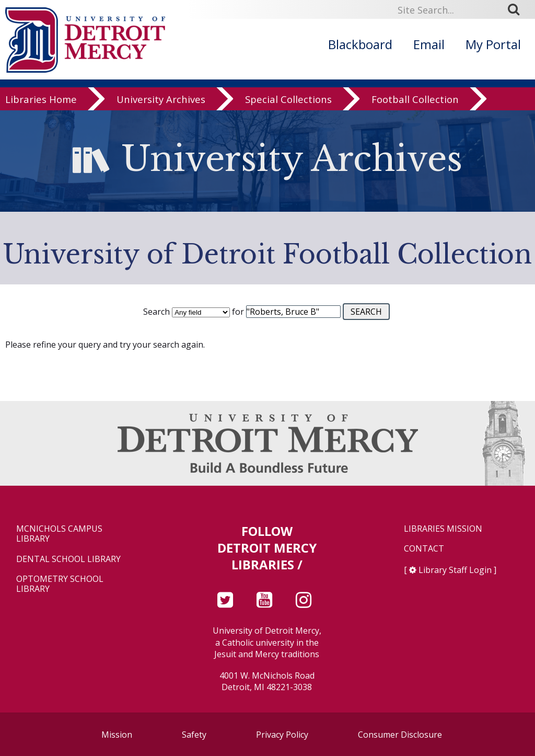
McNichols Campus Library (59, 534)
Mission (117, 735)
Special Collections (288, 100)
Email (429, 44)
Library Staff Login (455, 570)
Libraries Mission (443, 529)
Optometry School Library (60, 584)
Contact (424, 549)
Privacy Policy (282, 735)
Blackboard (360, 44)
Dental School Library (68, 559)
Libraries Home (41, 100)
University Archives (161, 100)
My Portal (493, 44)
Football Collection (415, 100)
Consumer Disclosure (400, 735)
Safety (194, 735)
